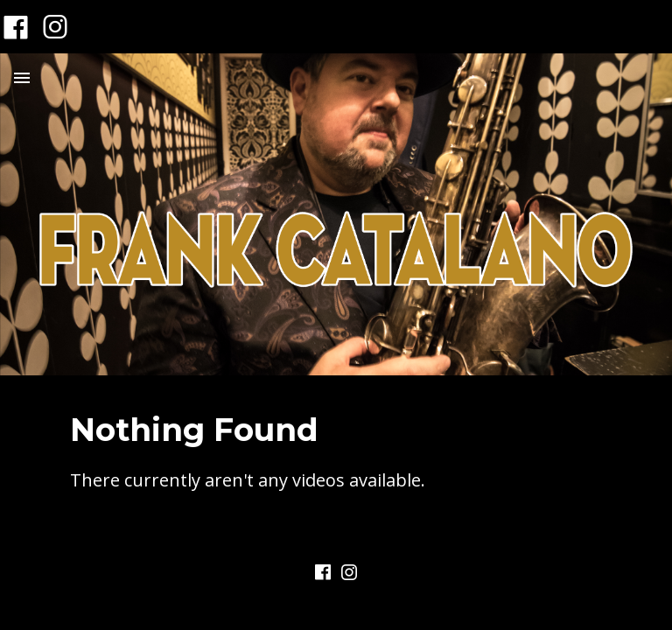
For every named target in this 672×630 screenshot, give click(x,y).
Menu (22, 78)
